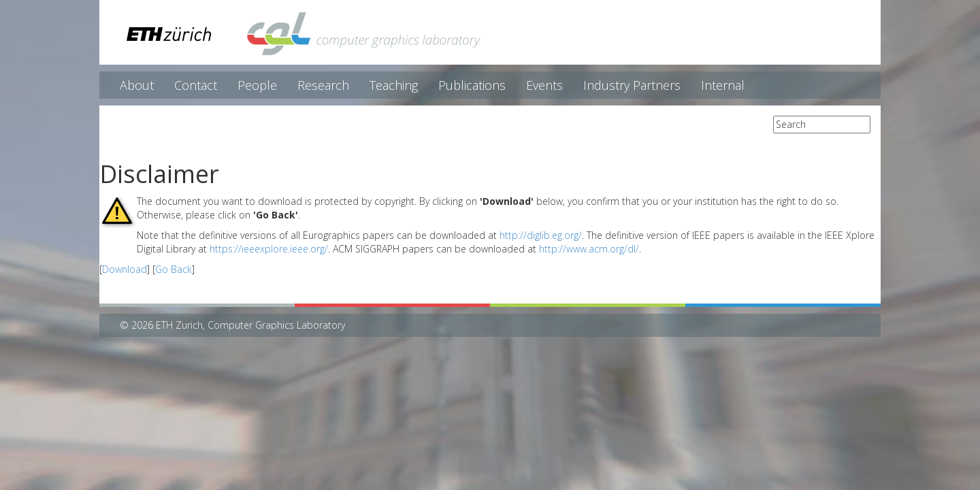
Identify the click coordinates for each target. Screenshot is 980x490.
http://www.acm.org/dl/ (589, 249)
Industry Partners (632, 85)
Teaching (394, 85)
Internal (723, 85)
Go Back (174, 269)
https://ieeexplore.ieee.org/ (269, 249)
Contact (196, 85)
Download (125, 269)
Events (544, 85)
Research (323, 85)
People (257, 85)
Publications (472, 85)
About (137, 85)
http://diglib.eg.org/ (541, 235)
